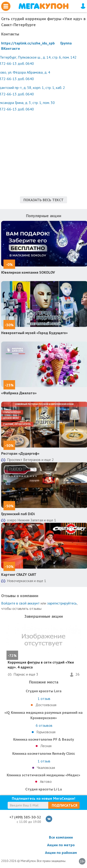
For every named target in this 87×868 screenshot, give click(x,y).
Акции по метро (61, 845)
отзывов (44, 725)
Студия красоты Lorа (44, 691)
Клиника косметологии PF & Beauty (44, 739)
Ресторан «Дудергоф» (20, 453)
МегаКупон (43, 6)
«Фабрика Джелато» (19, 393)
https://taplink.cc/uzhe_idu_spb (28, 43)
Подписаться (64, 805)
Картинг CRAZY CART (19, 574)
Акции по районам (61, 852)
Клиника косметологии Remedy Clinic (44, 753)
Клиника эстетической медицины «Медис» (43, 775)
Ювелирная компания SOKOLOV (28, 272)
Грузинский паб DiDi (18, 514)
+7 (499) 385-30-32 (25, 817)
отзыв (44, 699)
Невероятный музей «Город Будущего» (34, 333)
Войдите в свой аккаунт (20, 603)
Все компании (61, 837)
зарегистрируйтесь (62, 603)
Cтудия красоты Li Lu (44, 789)
